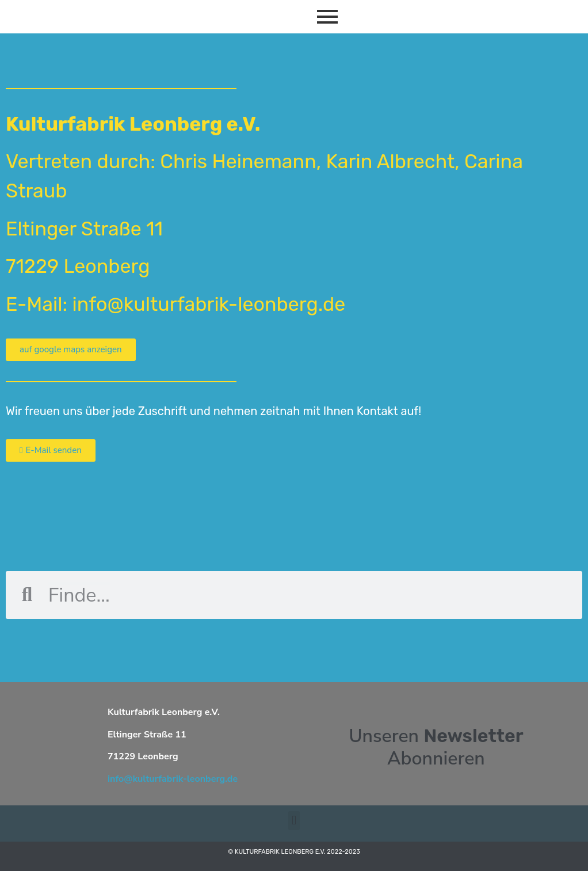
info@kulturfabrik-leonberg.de (173, 779)
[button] (294, 821)
